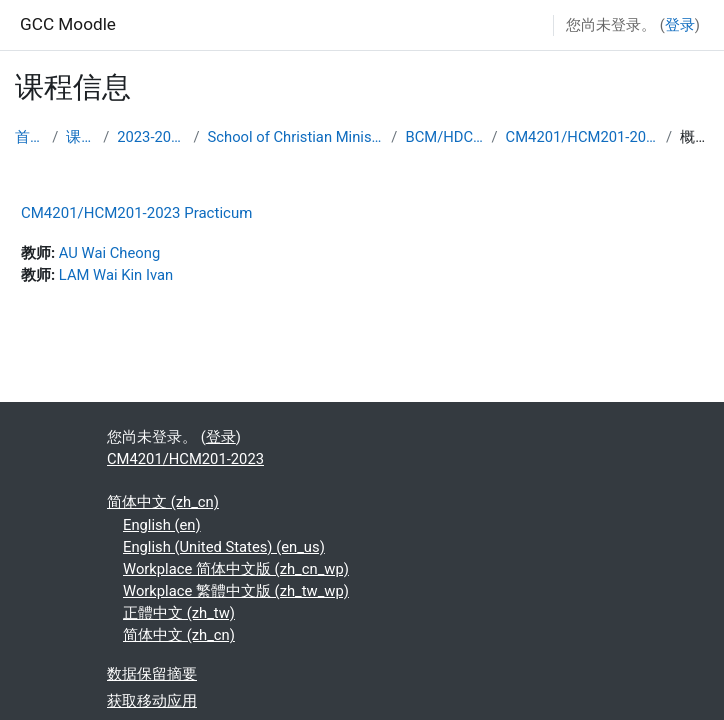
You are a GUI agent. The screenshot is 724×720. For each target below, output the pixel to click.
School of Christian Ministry (296, 137)
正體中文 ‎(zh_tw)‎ (179, 613)
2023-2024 (151, 137)
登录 (680, 25)
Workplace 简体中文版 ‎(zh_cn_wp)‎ (236, 569)
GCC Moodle (68, 24)
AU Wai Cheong (109, 253)
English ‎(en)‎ (162, 525)
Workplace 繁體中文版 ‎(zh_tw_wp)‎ (236, 591)
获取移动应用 (152, 701)
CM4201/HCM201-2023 (582, 137)
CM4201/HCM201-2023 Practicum (136, 213)
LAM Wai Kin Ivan (116, 275)
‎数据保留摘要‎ (152, 674)
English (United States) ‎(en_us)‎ (224, 547)
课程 (80, 137)
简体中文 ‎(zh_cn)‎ (163, 502)
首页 (29, 137)
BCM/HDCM (444, 137)
